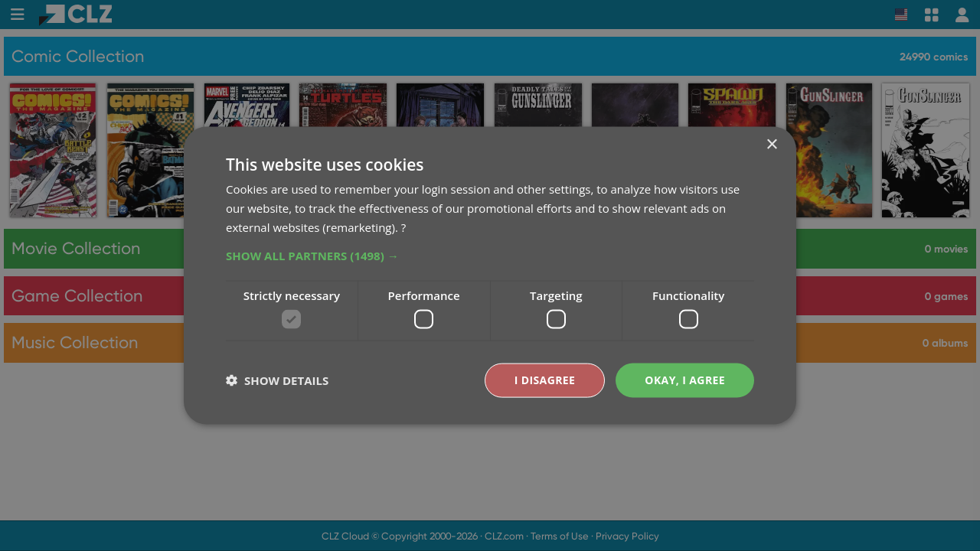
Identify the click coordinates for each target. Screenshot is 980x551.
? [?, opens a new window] (403, 227)
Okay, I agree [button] (685, 380)
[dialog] (490, 275)
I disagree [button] (545, 380)
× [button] (771, 145)
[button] (490, 255)
